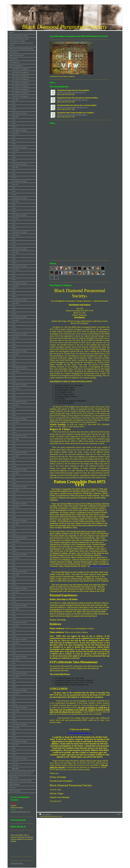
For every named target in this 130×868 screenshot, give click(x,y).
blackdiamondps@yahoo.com (20, 812)
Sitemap (48, 814)
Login (118, 814)
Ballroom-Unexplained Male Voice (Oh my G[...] (73, 107)
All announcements (17, 863)
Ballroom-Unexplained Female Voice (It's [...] (72, 92)
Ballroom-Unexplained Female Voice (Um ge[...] (73, 100)
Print (42, 814)
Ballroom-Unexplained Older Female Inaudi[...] (72, 115)
